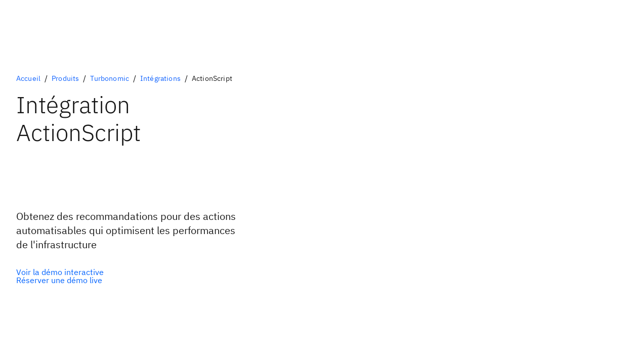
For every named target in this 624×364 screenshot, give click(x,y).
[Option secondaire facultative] (60, 280)
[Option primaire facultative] (60, 272)
